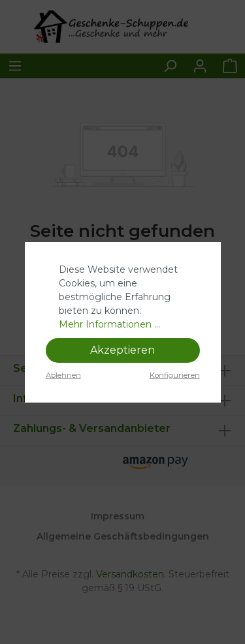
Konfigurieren (175, 375)
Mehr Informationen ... (109, 324)
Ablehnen (63, 375)
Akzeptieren (122, 350)
